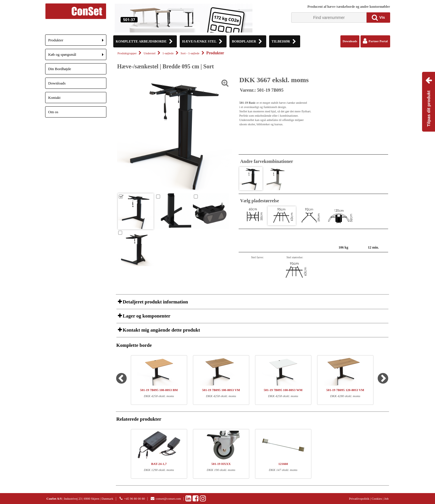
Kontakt (54, 98)
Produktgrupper (127, 53)
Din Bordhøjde (60, 69)
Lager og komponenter (146, 316)
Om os (53, 112)
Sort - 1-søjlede (190, 53)
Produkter (77, 42)
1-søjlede (168, 53)
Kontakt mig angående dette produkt (161, 330)
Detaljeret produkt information (155, 302)
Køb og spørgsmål (77, 56)
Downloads (57, 83)
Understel (149, 53)
